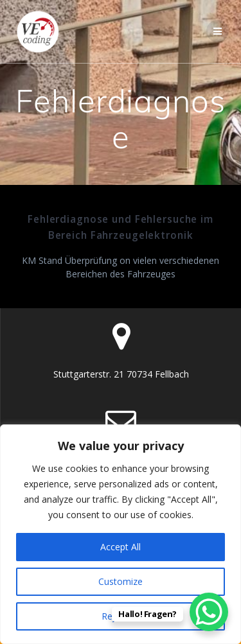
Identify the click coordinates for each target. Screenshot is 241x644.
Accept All (121, 547)
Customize (121, 581)
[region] (121, 534)
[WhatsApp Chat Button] (209, 612)
